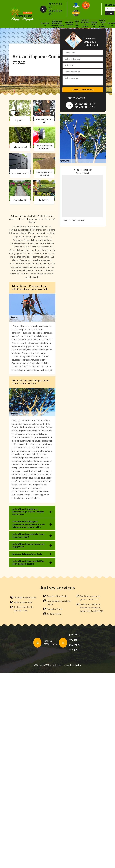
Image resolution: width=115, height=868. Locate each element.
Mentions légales (73, 665)
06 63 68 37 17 (55, 13)
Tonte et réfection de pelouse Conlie (23, 609)
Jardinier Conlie (54, 614)
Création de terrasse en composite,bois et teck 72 (57, 24)
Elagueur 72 (45, 24)
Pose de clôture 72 (94, 24)
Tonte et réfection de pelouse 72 (85, 24)
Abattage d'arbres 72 (69, 24)
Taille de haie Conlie (23, 602)
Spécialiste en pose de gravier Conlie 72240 (90, 598)
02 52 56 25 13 (55, 6)
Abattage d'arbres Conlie (25, 598)
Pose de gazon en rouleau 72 (102, 24)
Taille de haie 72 (77, 24)
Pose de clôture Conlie (57, 596)
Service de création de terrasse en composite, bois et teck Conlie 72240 (92, 608)
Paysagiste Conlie (55, 609)
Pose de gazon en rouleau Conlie (59, 603)
